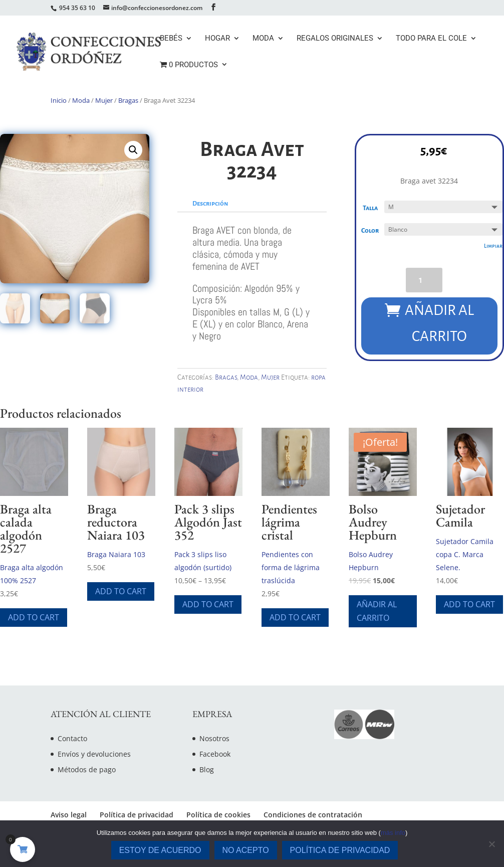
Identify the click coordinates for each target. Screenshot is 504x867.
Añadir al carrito (439, 322)
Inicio (59, 100)
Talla (371, 209)
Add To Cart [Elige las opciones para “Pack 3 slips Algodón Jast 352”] (208, 604)
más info (393, 833)
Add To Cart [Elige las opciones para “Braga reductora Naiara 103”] (121, 591)
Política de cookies (218, 815)
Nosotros (214, 738)
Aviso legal (69, 815)
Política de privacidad (137, 815)
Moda (263, 39)
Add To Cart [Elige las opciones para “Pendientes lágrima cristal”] (295, 617)
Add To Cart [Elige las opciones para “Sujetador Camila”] (469, 604)
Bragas (128, 100)
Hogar (217, 39)
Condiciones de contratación (313, 815)
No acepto (246, 850)
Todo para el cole (431, 39)
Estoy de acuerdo (160, 850)
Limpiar (492, 246)
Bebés (171, 39)
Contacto (72, 738)
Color (371, 232)
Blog (207, 769)
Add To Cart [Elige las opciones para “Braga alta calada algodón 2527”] (34, 617)
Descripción (210, 204)
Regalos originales (335, 39)
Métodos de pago (87, 769)
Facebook (215, 754)
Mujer (104, 100)
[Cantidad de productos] (424, 280)
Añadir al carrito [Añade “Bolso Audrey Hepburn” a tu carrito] (377, 611)
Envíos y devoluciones (94, 754)
